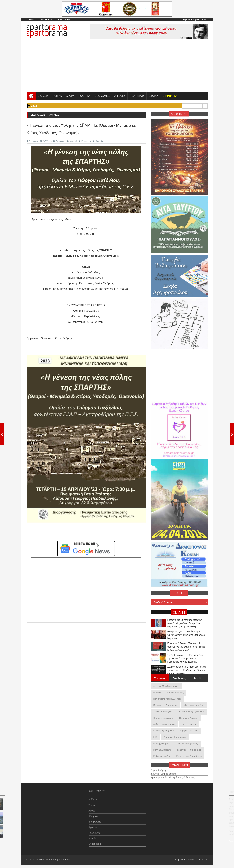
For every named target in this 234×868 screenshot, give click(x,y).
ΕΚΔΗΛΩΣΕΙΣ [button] (102, 96)
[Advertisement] (117, 67)
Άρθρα (92, 808)
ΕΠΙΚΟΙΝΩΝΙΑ (64, 20)
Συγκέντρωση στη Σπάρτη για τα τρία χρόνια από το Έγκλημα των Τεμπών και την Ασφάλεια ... (187, 671)
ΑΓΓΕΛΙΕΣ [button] (120, 96)
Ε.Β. (156, 737)
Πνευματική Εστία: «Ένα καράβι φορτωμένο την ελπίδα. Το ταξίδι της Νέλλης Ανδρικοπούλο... (186, 648)
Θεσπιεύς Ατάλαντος (163, 718)
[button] (170, 96)
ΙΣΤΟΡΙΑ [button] (153, 96)
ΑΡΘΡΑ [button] (70, 96)
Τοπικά (92, 803)
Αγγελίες (93, 825)
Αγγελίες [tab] (198, 678)
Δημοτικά (72, 141)
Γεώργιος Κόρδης (162, 756)
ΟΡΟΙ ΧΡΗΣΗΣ (46, 20)
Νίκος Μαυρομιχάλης (194, 705)
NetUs (204, 860)
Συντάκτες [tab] (160, 678)
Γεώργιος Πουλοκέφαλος (189, 750)
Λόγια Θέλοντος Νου (163, 712)
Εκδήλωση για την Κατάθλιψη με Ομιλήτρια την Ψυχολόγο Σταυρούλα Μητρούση (186, 636)
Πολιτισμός (94, 830)
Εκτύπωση (59, 141)
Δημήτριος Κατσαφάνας (175, 737)
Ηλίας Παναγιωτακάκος (165, 724)
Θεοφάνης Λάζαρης (188, 718)
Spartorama (32, 141)
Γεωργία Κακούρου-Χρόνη (189, 756)
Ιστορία (92, 836)
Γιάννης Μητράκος (162, 743)
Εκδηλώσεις (85, 141)
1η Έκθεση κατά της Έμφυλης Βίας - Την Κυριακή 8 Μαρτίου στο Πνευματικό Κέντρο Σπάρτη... (186, 659)
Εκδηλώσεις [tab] (179, 678)
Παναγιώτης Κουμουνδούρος (167, 699)
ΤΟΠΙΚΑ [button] (57, 96)
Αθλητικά (93, 814)
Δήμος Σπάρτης (159, 768)
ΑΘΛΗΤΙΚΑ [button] (85, 96)
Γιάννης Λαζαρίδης (162, 750)
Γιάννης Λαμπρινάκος (187, 743)
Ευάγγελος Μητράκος (164, 731)
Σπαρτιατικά (95, 841)
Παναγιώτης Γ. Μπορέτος (166, 705)
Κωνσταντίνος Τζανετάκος (192, 712)
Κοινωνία (98, 141)
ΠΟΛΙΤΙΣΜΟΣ (137, 96)
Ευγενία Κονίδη (189, 724)
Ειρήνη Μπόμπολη (189, 731)
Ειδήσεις (93, 797)
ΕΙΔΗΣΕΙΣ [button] (43, 96)
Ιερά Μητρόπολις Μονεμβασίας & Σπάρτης (173, 775)
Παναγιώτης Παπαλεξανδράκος (169, 693)
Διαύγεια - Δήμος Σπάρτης (164, 771)
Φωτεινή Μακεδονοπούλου (166, 686)
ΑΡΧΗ (32, 20)
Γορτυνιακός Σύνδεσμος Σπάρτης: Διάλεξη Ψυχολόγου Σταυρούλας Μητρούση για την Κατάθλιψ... (185, 624)
